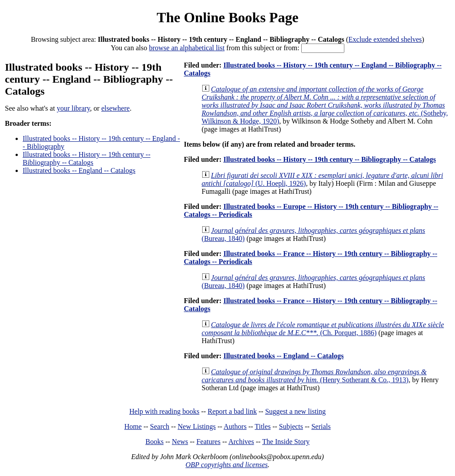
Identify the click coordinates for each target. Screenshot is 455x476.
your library (74, 108)
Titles (263, 426)
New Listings (197, 426)
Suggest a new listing (295, 411)
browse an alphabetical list (187, 48)
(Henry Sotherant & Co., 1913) (314, 376)
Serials (321, 426)
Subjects (291, 426)
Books (154, 442)
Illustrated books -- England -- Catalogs (79, 170)
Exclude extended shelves (385, 39)
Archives (241, 442)
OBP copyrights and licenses (226, 465)
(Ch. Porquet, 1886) (323, 329)
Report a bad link (232, 411)
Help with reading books (164, 411)
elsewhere (116, 108)
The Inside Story (286, 442)
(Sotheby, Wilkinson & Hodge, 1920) (325, 105)
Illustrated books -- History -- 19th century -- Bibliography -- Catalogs (86, 158)
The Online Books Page (227, 17)
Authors (235, 426)
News (180, 442)
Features (208, 442)
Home (133, 426)
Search (160, 426)
